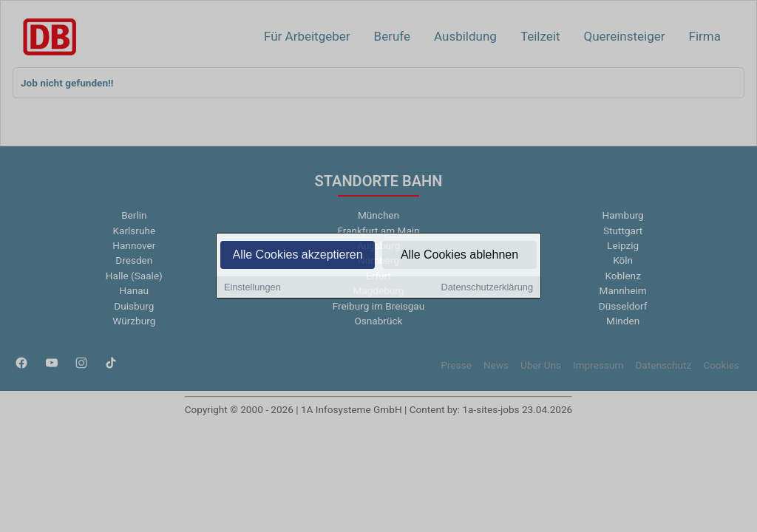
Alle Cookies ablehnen (459, 256)
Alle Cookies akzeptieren (297, 256)
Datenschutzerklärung (487, 289)
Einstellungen (252, 289)
